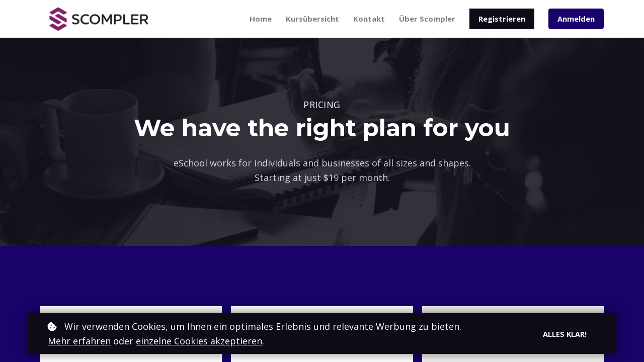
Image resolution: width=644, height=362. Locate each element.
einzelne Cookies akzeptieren (199, 341)
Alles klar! (565, 334)
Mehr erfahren (79, 341)
